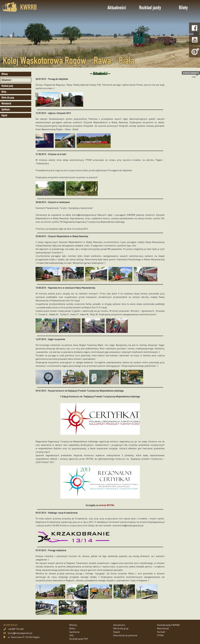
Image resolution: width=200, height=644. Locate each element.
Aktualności (117, 8)
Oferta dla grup (8, 98)
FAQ (71, 635)
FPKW (160, 635)
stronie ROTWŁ (107, 505)
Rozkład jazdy (150, 8)
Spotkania (6, 109)
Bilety (183, 8)
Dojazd (4, 115)
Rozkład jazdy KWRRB (168, 625)
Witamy (5, 74)
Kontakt (161, 632)
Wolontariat (6, 103)
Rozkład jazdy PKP (79, 639)
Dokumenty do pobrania (125, 635)
